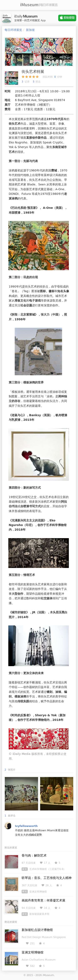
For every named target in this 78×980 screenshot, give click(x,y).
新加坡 (30, 30)
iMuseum (48, 975)
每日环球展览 (13, 30)
